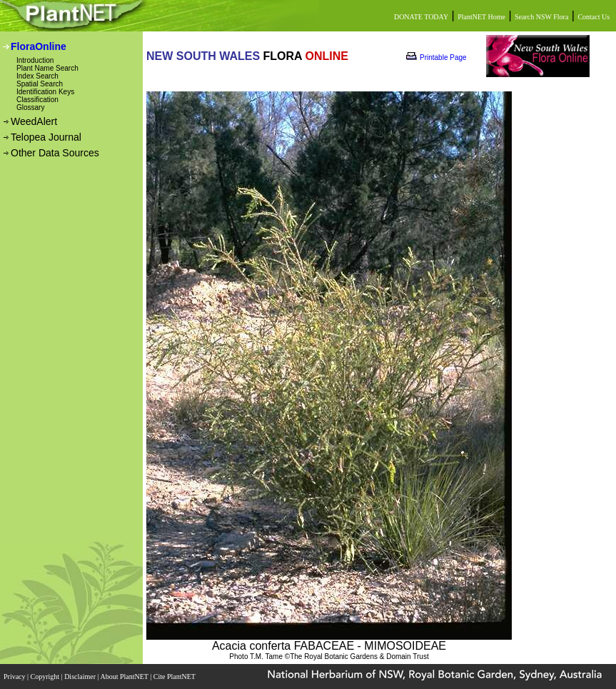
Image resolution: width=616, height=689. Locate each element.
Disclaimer (81, 677)
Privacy (15, 677)
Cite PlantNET (175, 677)
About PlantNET (125, 677)
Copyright (46, 677)
